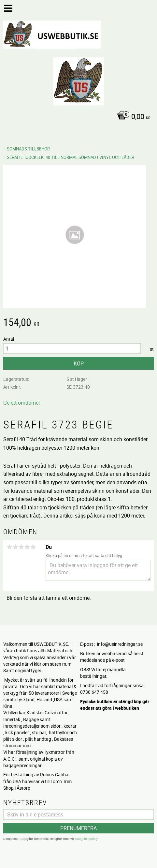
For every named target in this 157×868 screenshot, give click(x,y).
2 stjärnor (15, 547)
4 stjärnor (27, 547)
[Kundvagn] (77, 117)
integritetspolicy (86, 839)
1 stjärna (9, 547)
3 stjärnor (21, 547)
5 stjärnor (33, 547)
